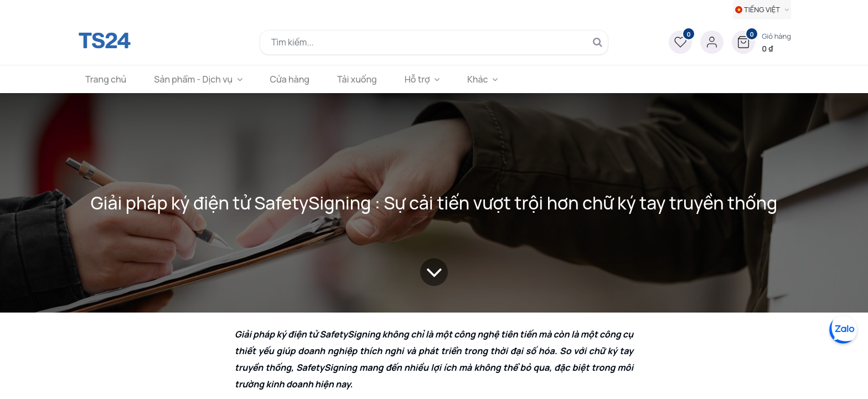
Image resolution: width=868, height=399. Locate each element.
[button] (761, 42)
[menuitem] (106, 79)
